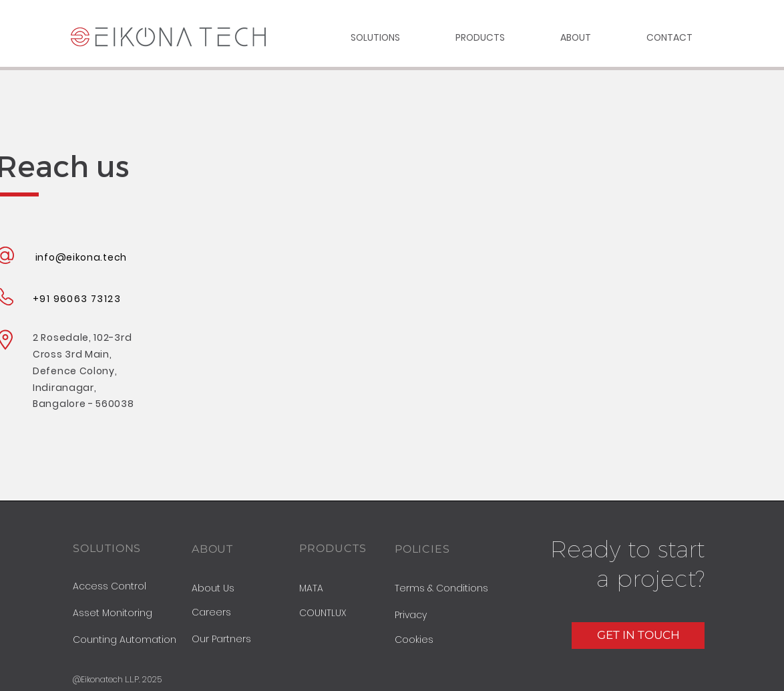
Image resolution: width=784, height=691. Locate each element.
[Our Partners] (245, 640)
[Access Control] (130, 587)
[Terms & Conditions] (448, 589)
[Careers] (245, 613)
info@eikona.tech (81, 257)
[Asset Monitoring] (130, 613)
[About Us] (245, 588)
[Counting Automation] (130, 640)
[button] (448, 615)
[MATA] (344, 589)
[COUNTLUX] (334, 613)
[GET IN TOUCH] (638, 636)
